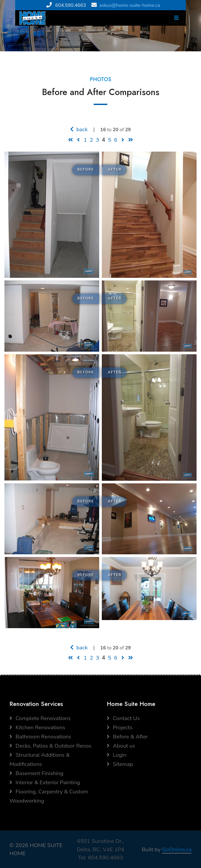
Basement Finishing (36, 773)
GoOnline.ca (177, 849)
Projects (120, 727)
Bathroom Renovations (40, 737)
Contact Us (123, 718)
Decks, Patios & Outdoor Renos (50, 746)
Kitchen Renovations (37, 727)
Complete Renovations (40, 718)
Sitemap (120, 764)
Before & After (127, 737)
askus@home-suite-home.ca (130, 5)
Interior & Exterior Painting (45, 782)
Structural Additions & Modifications (40, 759)
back (79, 129)
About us (121, 746)
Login (117, 755)
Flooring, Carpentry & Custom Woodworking (49, 796)
